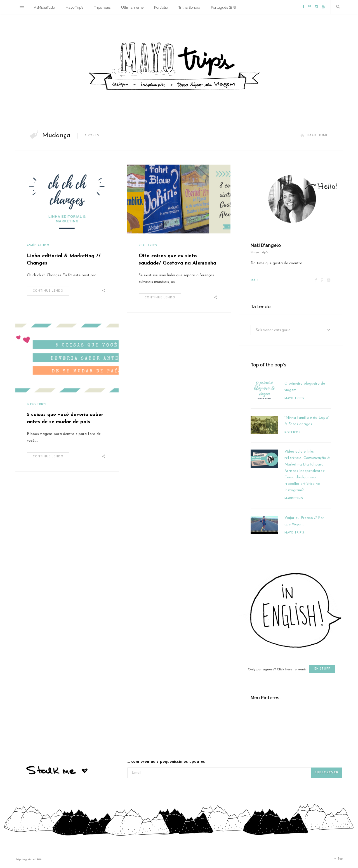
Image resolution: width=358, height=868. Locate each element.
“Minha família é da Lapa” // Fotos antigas (307, 421)
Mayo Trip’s (74, 7)
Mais (255, 280)
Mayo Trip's (36, 405)
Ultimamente (132, 7)
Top (338, 859)
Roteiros (292, 433)
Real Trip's (148, 246)
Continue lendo (48, 291)
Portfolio (161, 7)
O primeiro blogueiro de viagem (305, 387)
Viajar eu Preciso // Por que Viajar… (304, 521)
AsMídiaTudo (44, 7)
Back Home (314, 135)
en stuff (322, 669)
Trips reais (102, 7)
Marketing (294, 499)
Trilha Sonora (189, 7)
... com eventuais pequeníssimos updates (166, 762)
